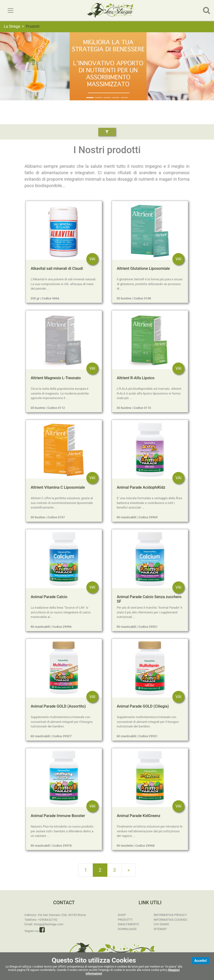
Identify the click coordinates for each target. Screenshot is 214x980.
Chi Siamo (162, 924)
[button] (16, 66)
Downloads (127, 929)
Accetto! (200, 961)
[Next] (129, 870)
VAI (92, 259)
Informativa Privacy (170, 915)
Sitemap (160, 929)
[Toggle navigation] (11, 11)
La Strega (12, 26)
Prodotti (125, 920)
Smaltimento (129, 924)
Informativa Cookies (170, 920)
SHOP (122, 915)
